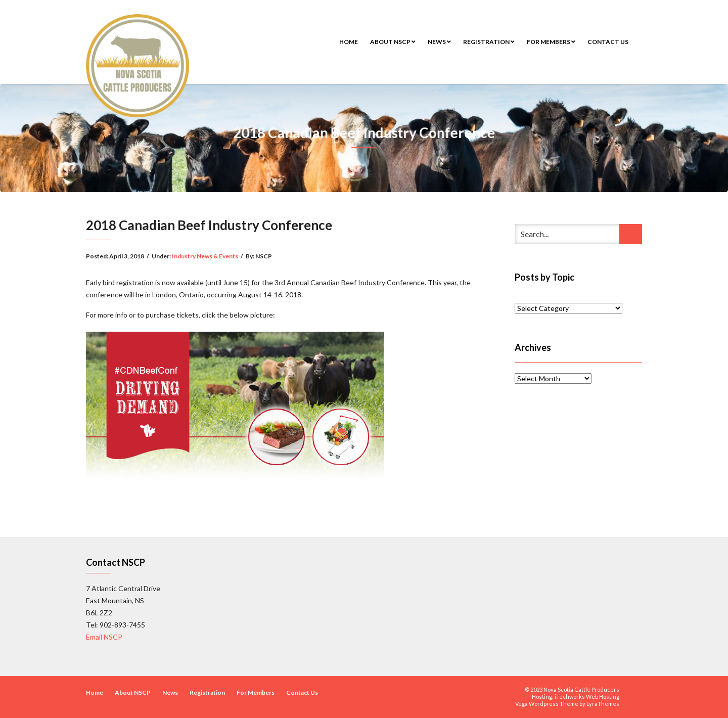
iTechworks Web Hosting (587, 697)
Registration (489, 42)
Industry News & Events (205, 256)
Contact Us (608, 42)
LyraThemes (603, 704)
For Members (551, 42)
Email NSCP (104, 637)
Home (349, 42)
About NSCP (393, 42)
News (439, 42)
